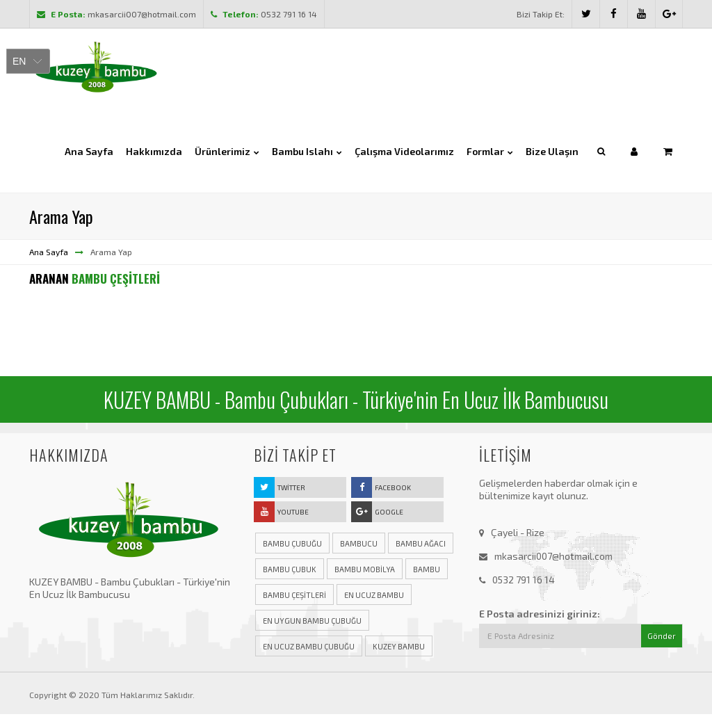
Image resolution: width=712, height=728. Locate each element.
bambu (427, 571)
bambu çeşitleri (294, 596)
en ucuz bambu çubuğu (309, 648)
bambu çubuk (290, 571)
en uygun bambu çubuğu (312, 622)
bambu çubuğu (292, 545)
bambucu (359, 545)
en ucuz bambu (374, 596)
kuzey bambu (399, 648)
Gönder (662, 637)
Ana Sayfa (49, 253)
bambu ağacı (421, 545)
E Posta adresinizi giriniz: (540, 615)
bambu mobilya (365, 571)
